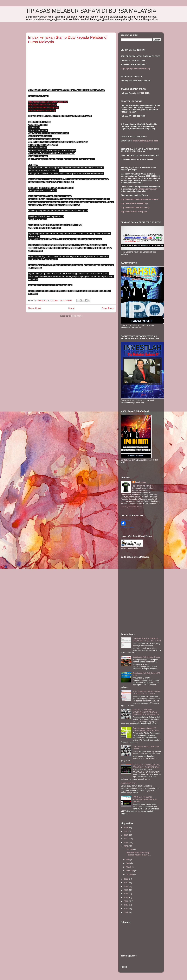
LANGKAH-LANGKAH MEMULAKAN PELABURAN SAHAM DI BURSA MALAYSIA (146, 712)
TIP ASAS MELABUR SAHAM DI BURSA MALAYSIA (91, 11)
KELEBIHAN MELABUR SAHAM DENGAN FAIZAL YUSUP (147, 692)
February (130, 871)
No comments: (66, 300)
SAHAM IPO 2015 (128, 783)
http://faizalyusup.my (148, 189)
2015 (126, 898)
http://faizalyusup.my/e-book (146, 141)
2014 (126, 901)
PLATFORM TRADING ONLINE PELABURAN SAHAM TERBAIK (147, 766)
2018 (126, 886)
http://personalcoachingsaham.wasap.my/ (48, 102)
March (129, 867)
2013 (126, 905)
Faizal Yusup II (126, 520)
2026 (126, 828)
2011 (126, 912)
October (130, 849)
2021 (126, 846)
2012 (126, 909)
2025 (126, 831)
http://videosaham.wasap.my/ (42, 110)
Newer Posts (34, 308)
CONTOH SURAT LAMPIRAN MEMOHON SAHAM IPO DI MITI (147, 640)
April (128, 863)
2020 (126, 879)
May (128, 860)
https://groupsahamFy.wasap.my (136, 68)
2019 (126, 883)
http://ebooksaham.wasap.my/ (42, 105)
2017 (126, 890)
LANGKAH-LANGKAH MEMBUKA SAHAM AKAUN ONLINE (145, 799)
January (130, 874)
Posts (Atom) (77, 316)
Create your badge (127, 527)
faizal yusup (141, 482)
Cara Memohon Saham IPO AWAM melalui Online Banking (146, 729)
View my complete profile (131, 507)
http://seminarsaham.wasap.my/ (43, 108)
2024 (126, 835)
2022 (126, 842)
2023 (126, 839)
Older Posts (108, 308)
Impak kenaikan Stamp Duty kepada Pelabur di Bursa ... (138, 854)
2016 (126, 894)
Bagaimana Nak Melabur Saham (147, 657)
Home (71, 308)
